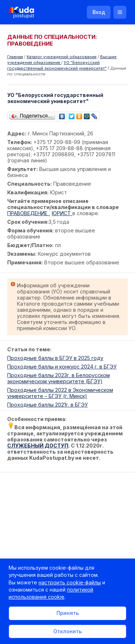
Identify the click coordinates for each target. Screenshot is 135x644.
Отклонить (67, 631)
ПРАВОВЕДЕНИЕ (28, 213)
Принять (68, 613)
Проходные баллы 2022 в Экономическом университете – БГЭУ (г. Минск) (60, 393)
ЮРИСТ (62, 213)
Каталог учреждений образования (62, 57)
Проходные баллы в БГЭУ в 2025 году (55, 358)
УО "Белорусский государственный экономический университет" (57, 65)
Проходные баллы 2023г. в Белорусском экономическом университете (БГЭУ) (58, 378)
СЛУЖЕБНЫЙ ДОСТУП (38, 446)
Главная (15, 57)
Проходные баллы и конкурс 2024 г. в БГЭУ (62, 367)
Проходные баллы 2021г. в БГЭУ (48, 405)
